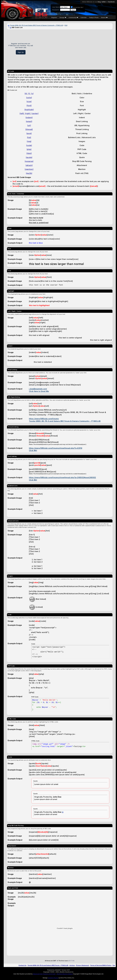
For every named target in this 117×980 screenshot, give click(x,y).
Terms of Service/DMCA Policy (101, 965)
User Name (56, 7)
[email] (29, 121)
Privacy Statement (83, 965)
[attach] (29, 165)
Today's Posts (94, 17)
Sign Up (21, 52)
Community (73, 17)
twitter (104, 2)
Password (55, 10)
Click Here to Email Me (39, 391)
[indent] (29, 117)
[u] (32, 94)
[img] (29, 141)
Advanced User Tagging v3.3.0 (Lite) (44, 974)
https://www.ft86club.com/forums (44, 419)
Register (54, 17)
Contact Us (22, 965)
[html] (29, 153)
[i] (29, 94)
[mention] (29, 169)
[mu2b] (29, 173)
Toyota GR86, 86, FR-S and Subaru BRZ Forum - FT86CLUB (48, 965)
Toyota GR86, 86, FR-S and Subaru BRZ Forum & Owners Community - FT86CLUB (36, 25)
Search (104, 17)
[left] (22, 113)
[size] (29, 101)
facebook (111, 2)
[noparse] (29, 161)
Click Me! (33, 450)
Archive (72, 965)
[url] (29, 125)
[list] (29, 137)
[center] (35, 113)
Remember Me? (77, 7)
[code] (29, 145)
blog (99, 2)
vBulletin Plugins (53, 978)
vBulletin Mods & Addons (65, 974)
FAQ (66, 25)
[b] (26, 94)
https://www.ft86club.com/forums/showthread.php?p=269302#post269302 (62, 477)
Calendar (84, 17)
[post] (29, 133)
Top (114, 965)
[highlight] (29, 110)
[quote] (29, 157)
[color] (29, 98)
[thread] (29, 129)
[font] (29, 105)
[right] (28, 113)
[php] (29, 149)
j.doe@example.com (38, 389)
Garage (63, 17)
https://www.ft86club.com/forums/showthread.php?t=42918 (56, 448)
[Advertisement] (74, 49)
